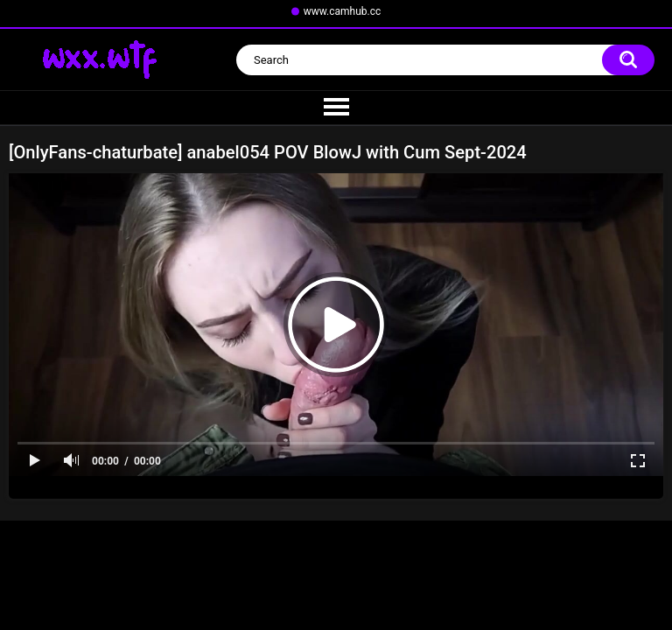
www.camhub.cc (343, 11)
